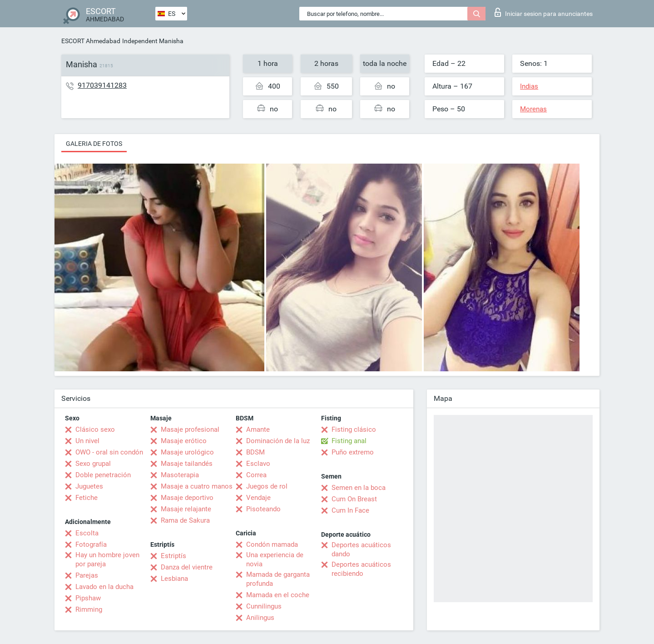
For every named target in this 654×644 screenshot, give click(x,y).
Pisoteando (263, 509)
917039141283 (102, 85)
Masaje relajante (186, 509)
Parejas (87, 575)
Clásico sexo (95, 429)
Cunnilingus (264, 606)
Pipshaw (88, 598)
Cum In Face (350, 510)
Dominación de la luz (278, 441)
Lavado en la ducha (104, 587)
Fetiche (87, 498)
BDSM (255, 452)
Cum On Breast (354, 499)
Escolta (87, 533)
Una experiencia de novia (275, 559)
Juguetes (89, 486)
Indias (529, 86)
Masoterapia (180, 475)
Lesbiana (174, 579)
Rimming (89, 609)
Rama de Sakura (185, 520)
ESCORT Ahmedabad (91, 41)
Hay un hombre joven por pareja (107, 559)
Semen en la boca (359, 488)
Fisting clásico (354, 429)
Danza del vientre (187, 567)
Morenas (533, 109)
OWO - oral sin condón (109, 452)
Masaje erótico (184, 441)
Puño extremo (353, 452)
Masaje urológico (187, 452)
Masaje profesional (190, 429)
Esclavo (258, 464)
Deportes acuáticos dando (361, 549)
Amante (258, 429)
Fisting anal (349, 441)
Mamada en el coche (278, 595)
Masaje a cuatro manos (197, 486)
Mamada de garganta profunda (278, 579)
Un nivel (87, 441)
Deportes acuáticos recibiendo (361, 569)
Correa (256, 475)
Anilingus (260, 618)
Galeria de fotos (94, 144)
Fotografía (91, 544)
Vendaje (258, 498)
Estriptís (173, 556)
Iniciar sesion (544, 12)
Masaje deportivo (187, 498)
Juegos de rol (267, 486)
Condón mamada (272, 544)
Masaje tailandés (187, 464)
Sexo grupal (93, 464)
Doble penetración (103, 475)
